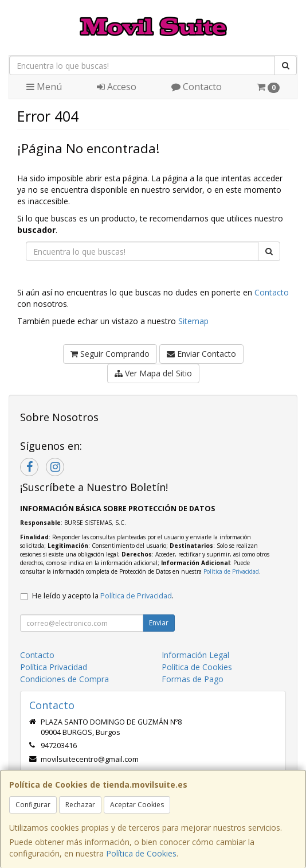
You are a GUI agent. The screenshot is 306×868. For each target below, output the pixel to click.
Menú (44, 87)
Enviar (159, 623)
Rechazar (80, 805)
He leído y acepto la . (103, 596)
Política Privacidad (54, 667)
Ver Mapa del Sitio (153, 373)
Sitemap (193, 321)
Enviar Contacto (201, 354)
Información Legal (195, 655)
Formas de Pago (193, 679)
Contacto (197, 87)
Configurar (33, 805)
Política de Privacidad (231, 571)
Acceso (117, 87)
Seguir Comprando (110, 354)
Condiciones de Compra (64, 679)
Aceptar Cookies (137, 805)
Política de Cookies (141, 853)
